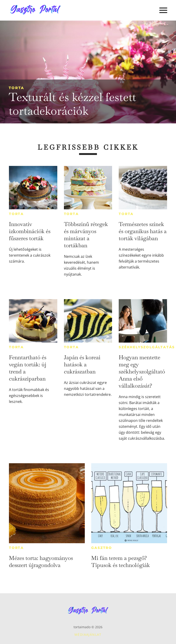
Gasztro (102, 548)
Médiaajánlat (88, 635)
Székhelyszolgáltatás (147, 347)
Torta (16, 88)
